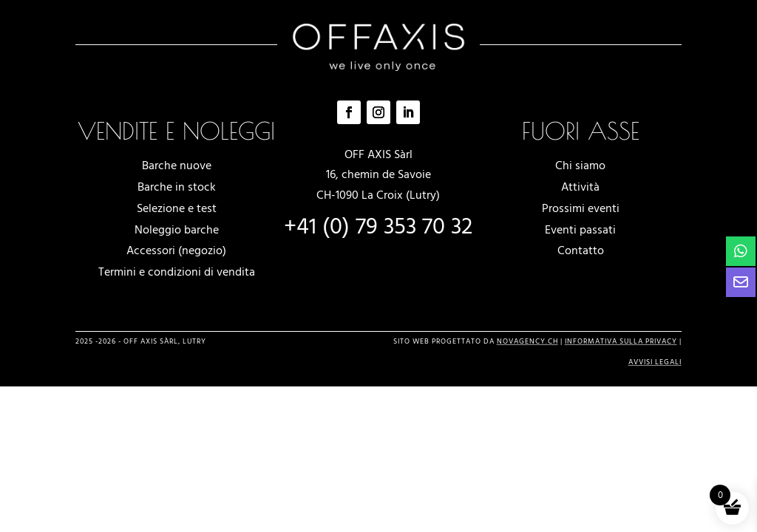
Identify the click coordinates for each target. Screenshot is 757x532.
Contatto (581, 250)
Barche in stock (177, 187)
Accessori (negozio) (176, 250)
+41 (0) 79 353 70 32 (378, 227)
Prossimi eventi (581, 208)
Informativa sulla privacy (621, 341)
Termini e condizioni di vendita (177, 272)
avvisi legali (655, 362)
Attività (580, 187)
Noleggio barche (177, 230)
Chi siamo (580, 166)
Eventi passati (580, 230)
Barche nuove (177, 166)
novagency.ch (527, 341)
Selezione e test (177, 208)
